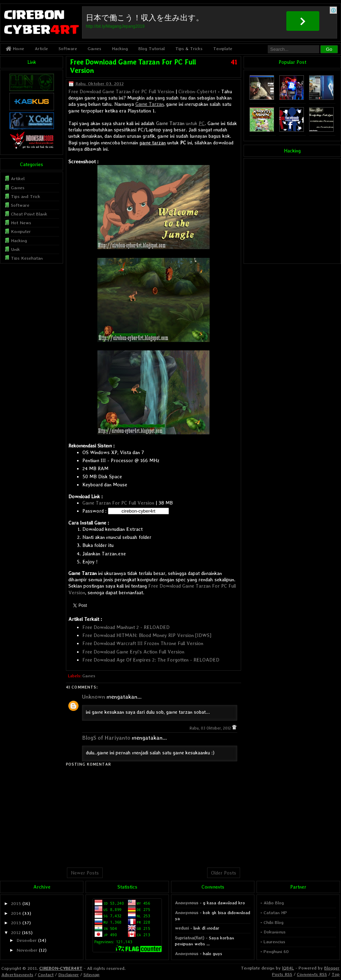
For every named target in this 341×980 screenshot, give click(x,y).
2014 (16, 913)
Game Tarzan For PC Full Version (118, 503)
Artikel (18, 179)
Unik (15, 249)
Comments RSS (312, 974)
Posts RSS (282, 974)
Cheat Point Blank (29, 214)
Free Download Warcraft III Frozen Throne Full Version (143, 643)
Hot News (21, 223)
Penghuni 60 (276, 951)
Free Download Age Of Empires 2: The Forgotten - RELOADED (151, 660)
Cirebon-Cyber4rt (197, 91)
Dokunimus (275, 932)
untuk (180, 123)
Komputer (21, 231)
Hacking (120, 49)
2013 (16, 923)
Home (15, 49)
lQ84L (288, 968)
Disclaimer (69, 975)
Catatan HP (275, 913)
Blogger (332, 968)
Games (94, 49)
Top (336, 974)
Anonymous (187, 903)
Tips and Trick (26, 196)
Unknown (94, 697)
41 (234, 62)
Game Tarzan (149, 104)
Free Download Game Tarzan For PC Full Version (121, 91)
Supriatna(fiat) (190, 938)
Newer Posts (85, 873)
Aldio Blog (274, 903)
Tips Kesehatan (27, 258)
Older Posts (224, 873)
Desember (27, 940)
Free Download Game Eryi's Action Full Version (133, 652)
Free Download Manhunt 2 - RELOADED (126, 627)
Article (41, 49)
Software (68, 49)
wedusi (182, 928)
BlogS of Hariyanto (106, 738)
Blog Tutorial (152, 49)
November (27, 950)
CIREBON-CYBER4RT (61, 968)
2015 (16, 903)
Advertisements (17, 975)
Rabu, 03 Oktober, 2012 (211, 728)
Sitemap (91, 975)
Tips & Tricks (189, 49)
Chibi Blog (274, 922)
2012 (16, 933)
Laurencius (274, 942)
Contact (46, 975)
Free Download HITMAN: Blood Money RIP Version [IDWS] (147, 635)
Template (223, 49)
